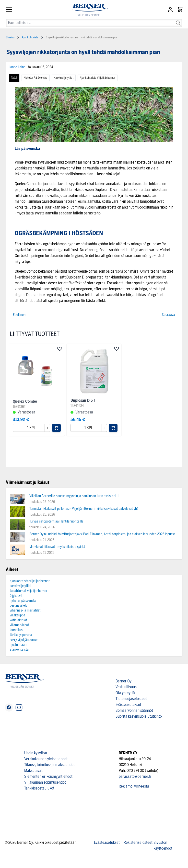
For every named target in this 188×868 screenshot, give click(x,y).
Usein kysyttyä (36, 753)
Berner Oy (123, 681)
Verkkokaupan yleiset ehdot (46, 759)
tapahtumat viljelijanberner (29, 591)
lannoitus (16, 630)
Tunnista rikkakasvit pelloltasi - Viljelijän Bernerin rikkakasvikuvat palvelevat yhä (84, 509)
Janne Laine (18, 67)
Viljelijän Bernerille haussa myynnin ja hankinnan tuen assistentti (74, 496)
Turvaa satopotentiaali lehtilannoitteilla (56, 521)
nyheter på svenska (36, 78)
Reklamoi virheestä (134, 786)
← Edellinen (17, 315)
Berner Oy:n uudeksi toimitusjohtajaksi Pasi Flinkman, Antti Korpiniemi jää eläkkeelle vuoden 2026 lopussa (102, 534)
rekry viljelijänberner (24, 640)
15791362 (19, 407)
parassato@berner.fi (135, 776)
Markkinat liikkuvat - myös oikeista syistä (57, 547)
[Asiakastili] (171, 10)
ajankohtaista (19, 650)
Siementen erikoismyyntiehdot (48, 776)
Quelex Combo (25, 401)
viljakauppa (18, 615)
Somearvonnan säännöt (134, 710)
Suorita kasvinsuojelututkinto (139, 716)
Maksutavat (33, 771)
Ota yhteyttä (125, 693)
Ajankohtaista (30, 37)
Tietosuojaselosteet (131, 699)
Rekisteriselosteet (138, 842)
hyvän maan (18, 645)
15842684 (77, 406)
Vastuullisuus (126, 687)
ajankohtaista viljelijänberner (98, 78)
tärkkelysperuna (21, 635)
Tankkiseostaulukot (39, 788)
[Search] (178, 20)
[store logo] (89, 10)
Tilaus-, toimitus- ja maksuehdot (49, 765)
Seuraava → (170, 315)
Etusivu (10, 37)
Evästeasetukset (128, 705)
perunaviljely (18, 606)
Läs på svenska (27, 149)
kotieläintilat (18, 620)
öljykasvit (16, 596)
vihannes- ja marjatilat (25, 610)
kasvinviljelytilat (64, 78)
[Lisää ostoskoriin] (56, 428)
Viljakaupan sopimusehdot (45, 782)
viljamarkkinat (19, 625)
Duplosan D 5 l (83, 400)
